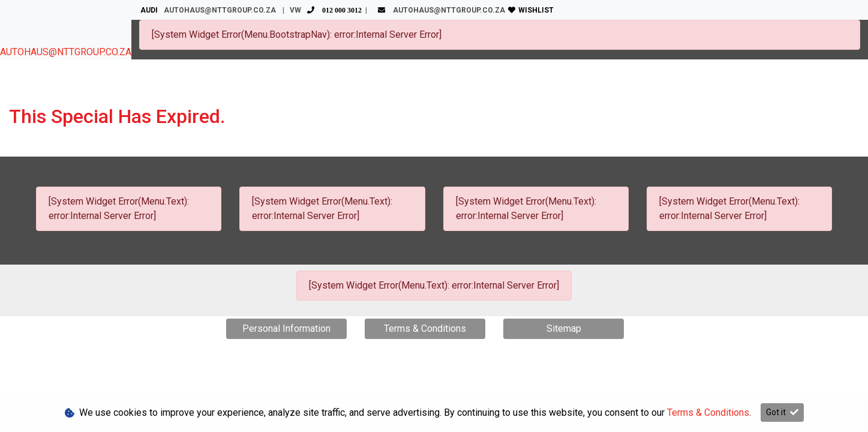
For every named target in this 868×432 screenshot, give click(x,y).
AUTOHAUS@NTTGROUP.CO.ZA (66, 52)
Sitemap (564, 328)
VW (328, 10)
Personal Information (286, 328)
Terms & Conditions (425, 328)
